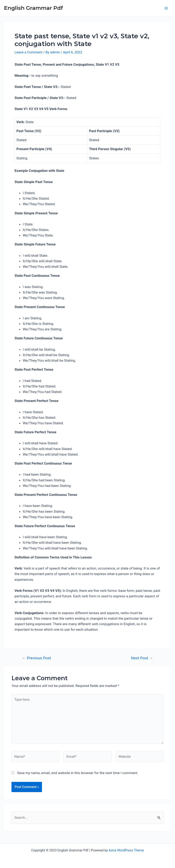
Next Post (142, 658)
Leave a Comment (29, 52)
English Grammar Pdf (34, 8)
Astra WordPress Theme (126, 850)
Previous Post (36, 658)
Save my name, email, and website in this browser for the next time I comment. (78, 773)
